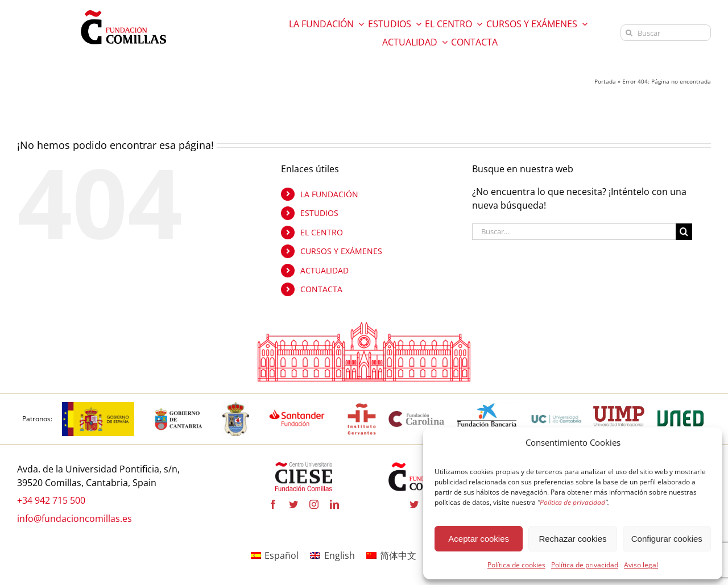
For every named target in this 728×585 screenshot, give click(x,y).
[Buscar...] (574, 232)
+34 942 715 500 (51, 501)
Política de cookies (516, 565)
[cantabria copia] (179, 406)
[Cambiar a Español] (275, 555)
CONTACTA (321, 290)
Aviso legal (641, 565)
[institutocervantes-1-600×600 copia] (362, 406)
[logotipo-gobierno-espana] (98, 406)
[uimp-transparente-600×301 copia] (619, 411)
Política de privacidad (585, 565)
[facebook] (273, 505)
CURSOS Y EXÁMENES (341, 252)
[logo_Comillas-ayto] (236, 406)
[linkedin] (334, 505)
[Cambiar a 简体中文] (391, 555)
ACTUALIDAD (324, 270)
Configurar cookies (667, 539)
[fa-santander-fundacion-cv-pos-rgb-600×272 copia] (297, 406)
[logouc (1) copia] (556, 406)
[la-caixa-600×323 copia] (487, 406)
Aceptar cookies (479, 539)
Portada (605, 81)
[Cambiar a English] (332, 555)
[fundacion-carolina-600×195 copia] (417, 414)
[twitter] (293, 505)
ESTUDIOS (319, 213)
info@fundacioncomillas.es (75, 518)
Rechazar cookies (572, 539)
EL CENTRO (322, 232)
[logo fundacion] (123, 10)
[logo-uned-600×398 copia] (680, 406)
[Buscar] (666, 33)
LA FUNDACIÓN (329, 194)
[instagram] (314, 505)
